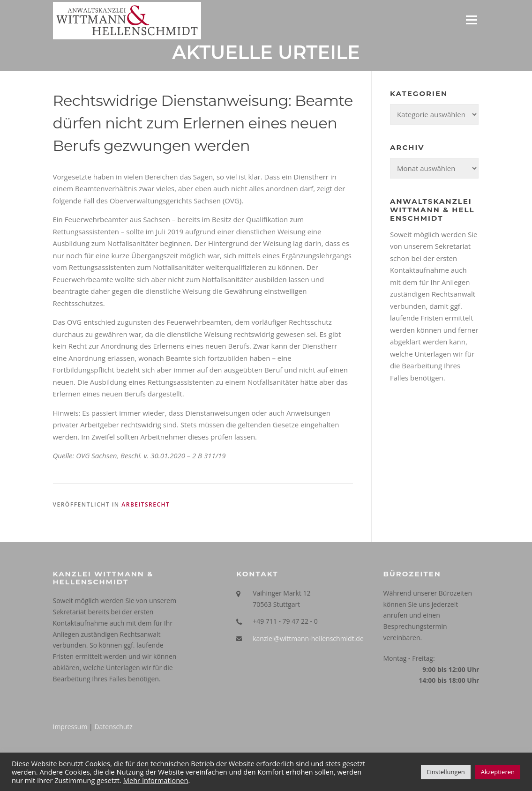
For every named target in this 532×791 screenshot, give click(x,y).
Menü (471, 20)
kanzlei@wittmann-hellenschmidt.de (308, 638)
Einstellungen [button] (446, 772)
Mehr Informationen (156, 780)
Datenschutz (113, 727)
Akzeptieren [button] (498, 772)
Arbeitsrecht (146, 504)
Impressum (70, 727)
